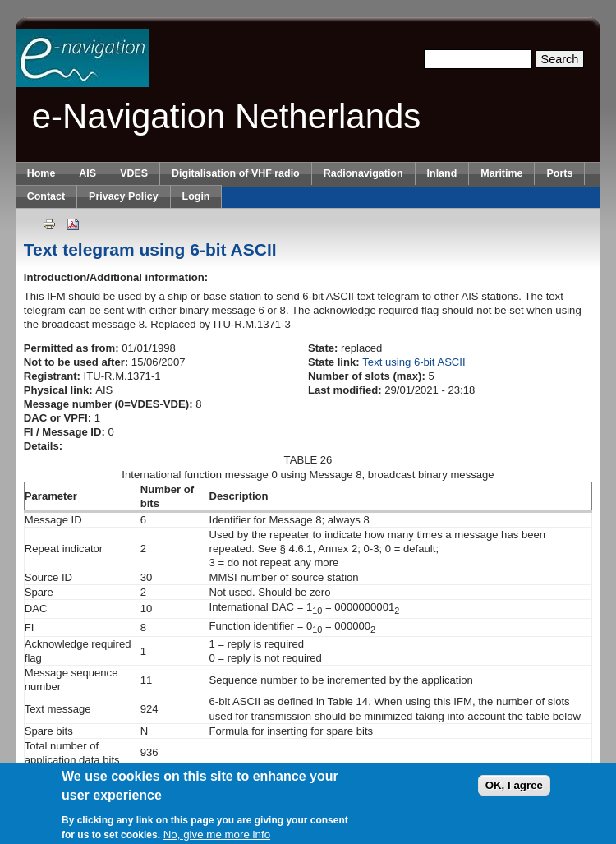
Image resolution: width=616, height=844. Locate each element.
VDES (134, 173)
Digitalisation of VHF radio (236, 173)
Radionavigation (363, 173)
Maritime (501, 173)
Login (196, 196)
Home (41, 173)
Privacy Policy (123, 196)
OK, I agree (514, 790)
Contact (46, 196)
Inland (442, 173)
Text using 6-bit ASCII (414, 362)
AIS (87, 173)
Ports (559, 173)
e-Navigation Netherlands (227, 116)
